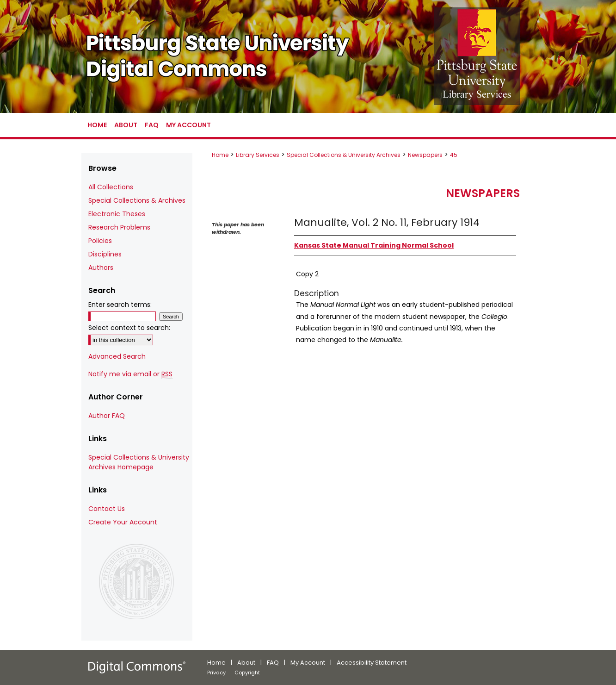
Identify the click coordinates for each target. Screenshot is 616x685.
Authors (101, 268)
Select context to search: (129, 328)
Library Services (258, 155)
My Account (308, 663)
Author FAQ (107, 416)
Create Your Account (123, 522)
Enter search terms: (120, 305)
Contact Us (107, 509)
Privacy (216, 673)
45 (454, 155)
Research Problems (119, 227)
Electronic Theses (117, 214)
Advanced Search (117, 356)
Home (220, 155)
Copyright (247, 673)
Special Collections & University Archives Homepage (139, 462)
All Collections (111, 187)
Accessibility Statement (372, 663)
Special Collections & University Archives (344, 155)
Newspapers (425, 155)
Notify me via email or (130, 374)
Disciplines (105, 254)
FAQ (273, 663)
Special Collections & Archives (137, 200)
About (246, 663)
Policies (100, 241)
